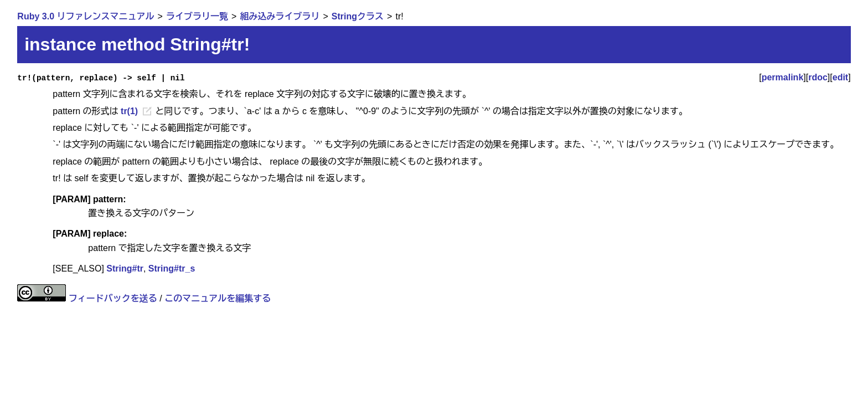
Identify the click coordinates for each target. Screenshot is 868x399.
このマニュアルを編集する (218, 298)
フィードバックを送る (113, 298)
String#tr (125, 268)
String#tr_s (172, 268)
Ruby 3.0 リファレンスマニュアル (86, 16)
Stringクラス (358, 16)
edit (840, 77)
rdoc (818, 77)
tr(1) (129, 111)
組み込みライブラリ (280, 16)
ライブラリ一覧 (197, 16)
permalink (783, 77)
